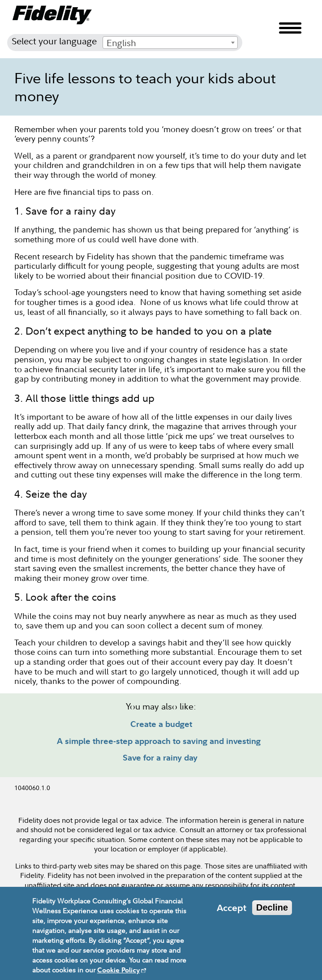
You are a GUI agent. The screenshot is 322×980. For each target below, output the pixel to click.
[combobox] (170, 43)
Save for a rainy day (161, 758)
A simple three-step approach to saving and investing (159, 741)
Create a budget (161, 724)
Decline (272, 913)
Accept (232, 913)
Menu (290, 28)
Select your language (54, 41)
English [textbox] (121, 43)
